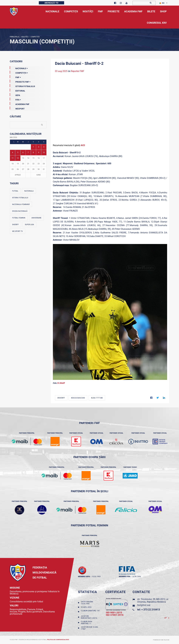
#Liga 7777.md (97, 398)
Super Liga (29, 225)
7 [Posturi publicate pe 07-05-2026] (28, 153)
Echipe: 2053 (87, 607)
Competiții (35, 37)
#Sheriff (61, 398)
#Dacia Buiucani (78, 398)
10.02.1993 (96, 577)
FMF (15, 77)
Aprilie (18, 175)
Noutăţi (25, 37)
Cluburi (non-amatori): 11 (87, 623)
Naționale (19, 68)
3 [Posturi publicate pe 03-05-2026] (44, 147)
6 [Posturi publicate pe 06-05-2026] (23, 153)
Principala (14, 37)
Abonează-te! (51, 3)
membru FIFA (125, 577)
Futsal (15, 191)
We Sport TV (17, 231)
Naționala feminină (21, 204)
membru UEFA (84, 577)
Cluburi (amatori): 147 (90, 612)
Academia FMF (20, 104)
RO (162, 3)
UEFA (15, 95)
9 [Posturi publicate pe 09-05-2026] (39, 153)
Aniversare (36, 218)
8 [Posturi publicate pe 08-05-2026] (33, 153)
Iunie (39, 175)
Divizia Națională (20, 211)
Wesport (17, 108)
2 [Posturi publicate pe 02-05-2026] (39, 147)
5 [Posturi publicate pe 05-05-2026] (18, 153)
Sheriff (15, 225)
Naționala (29, 191)
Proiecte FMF (20, 81)
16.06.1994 (136, 577)
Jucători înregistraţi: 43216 (89, 617)
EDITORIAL (17, 90)
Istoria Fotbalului (22, 86)
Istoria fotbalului (20, 198)
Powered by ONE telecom (161, 640)
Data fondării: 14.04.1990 (87, 603)
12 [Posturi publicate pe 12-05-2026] (18, 158)
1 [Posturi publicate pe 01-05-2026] (33, 147)
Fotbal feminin (19, 218)
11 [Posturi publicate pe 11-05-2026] (13, 158)
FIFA (15, 99)
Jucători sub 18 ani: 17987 (89, 628)
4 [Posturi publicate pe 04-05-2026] (13, 153)
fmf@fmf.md (144, 605)
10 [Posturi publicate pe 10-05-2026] (44, 153)
